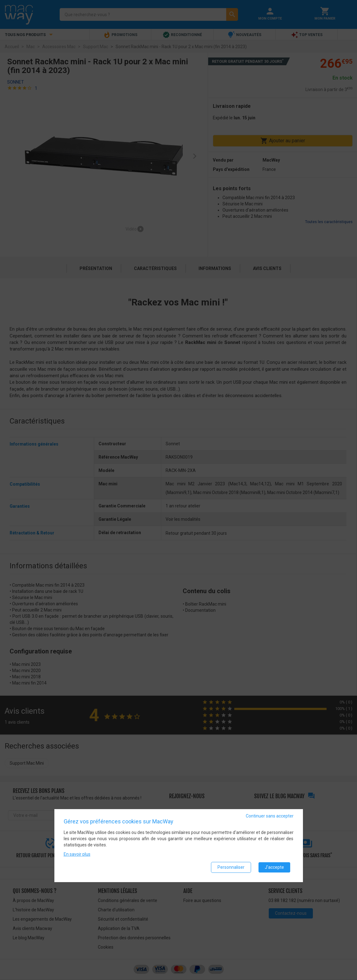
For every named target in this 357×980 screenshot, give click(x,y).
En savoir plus (77, 854)
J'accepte (274, 867)
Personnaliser (231, 867)
